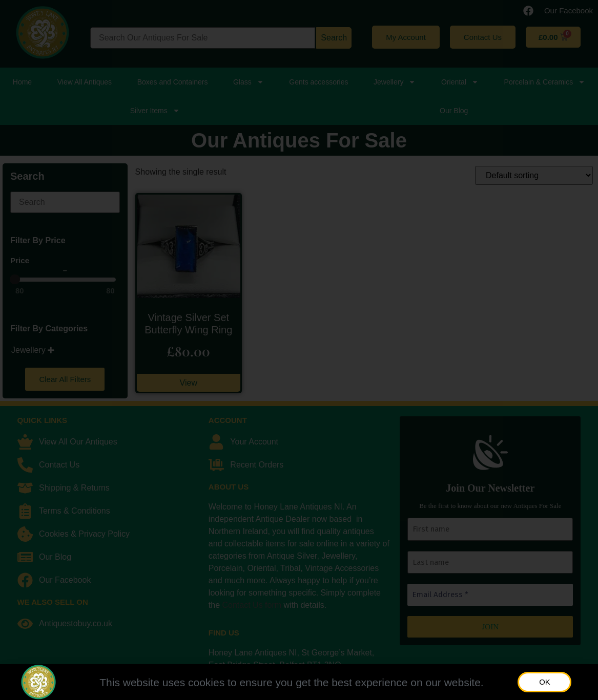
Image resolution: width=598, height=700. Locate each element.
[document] (299, 350)
